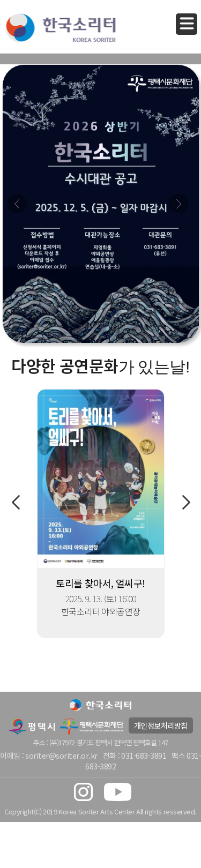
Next (178, 204)
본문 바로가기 (0, 0)
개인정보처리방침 (161, 725)
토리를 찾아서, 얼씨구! (100, 583)
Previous (16, 502)
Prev (17, 204)
